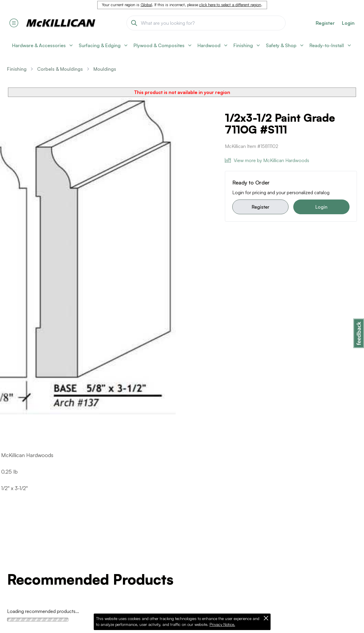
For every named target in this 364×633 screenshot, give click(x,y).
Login (348, 23)
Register (261, 207)
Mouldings (105, 69)
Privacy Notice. (222, 624)
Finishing (17, 69)
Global (146, 5)
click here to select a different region (230, 5)
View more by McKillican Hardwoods (267, 160)
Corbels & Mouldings (60, 69)
